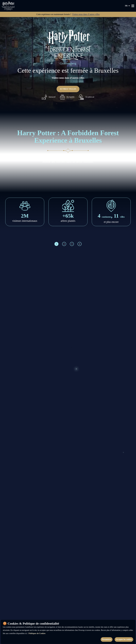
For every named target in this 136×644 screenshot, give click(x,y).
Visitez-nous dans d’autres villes (86, 14)
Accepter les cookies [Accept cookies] (124, 639)
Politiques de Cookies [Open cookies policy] (37, 633)
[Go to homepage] (13, 6)
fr (128, 6)
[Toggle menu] (133, 6)
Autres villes (68, 89)
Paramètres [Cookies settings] (107, 639)
